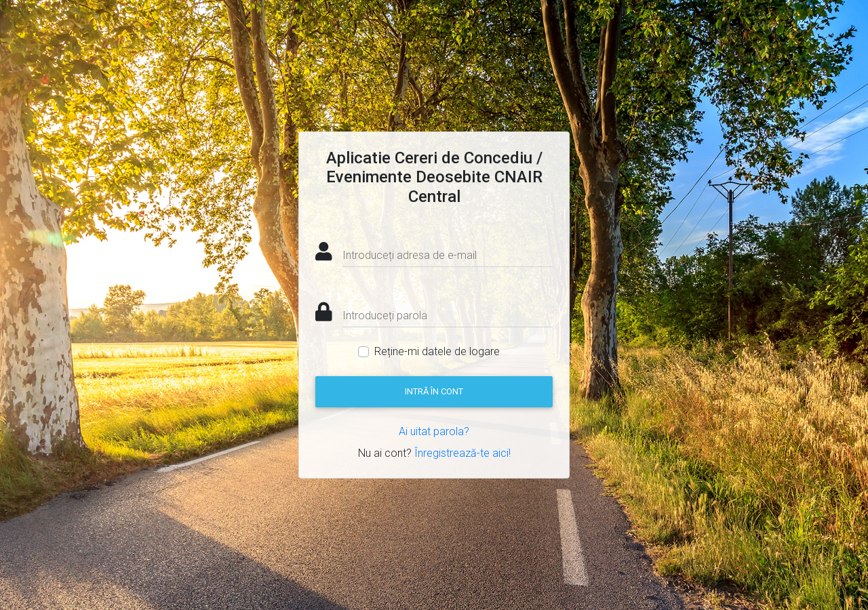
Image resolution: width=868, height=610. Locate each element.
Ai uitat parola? (434, 431)
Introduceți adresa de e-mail (410, 255)
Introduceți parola (385, 316)
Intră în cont (434, 391)
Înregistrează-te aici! (462, 453)
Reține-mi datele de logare (437, 351)
